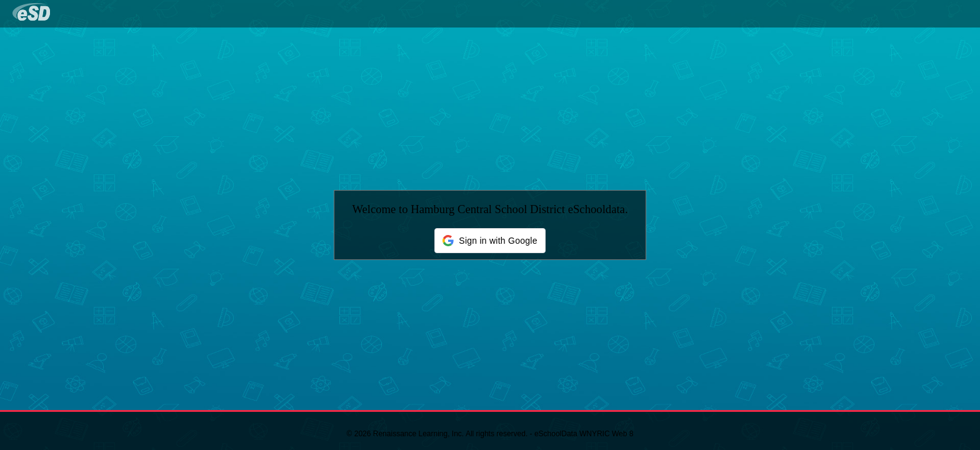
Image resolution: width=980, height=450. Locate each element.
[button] (490, 241)
